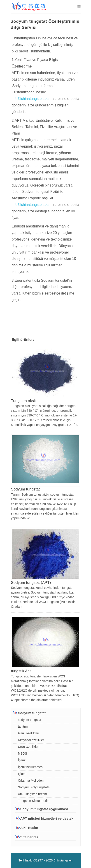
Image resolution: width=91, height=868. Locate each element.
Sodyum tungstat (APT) (31, 583)
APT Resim (29, 828)
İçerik (22, 760)
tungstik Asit (21, 671)
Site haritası (30, 837)
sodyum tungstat (30, 720)
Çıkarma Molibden (31, 780)
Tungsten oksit (23, 401)
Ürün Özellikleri (29, 747)
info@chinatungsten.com (32, 99)
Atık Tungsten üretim (33, 794)
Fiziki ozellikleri (29, 733)
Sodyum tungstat (26, 489)
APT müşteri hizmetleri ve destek (44, 818)
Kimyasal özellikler (31, 740)
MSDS (23, 753)
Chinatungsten (63, 860)
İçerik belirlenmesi (31, 767)
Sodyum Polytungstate (34, 787)
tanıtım (23, 726)
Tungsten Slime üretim (34, 801)
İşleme (23, 774)
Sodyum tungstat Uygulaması (42, 809)
